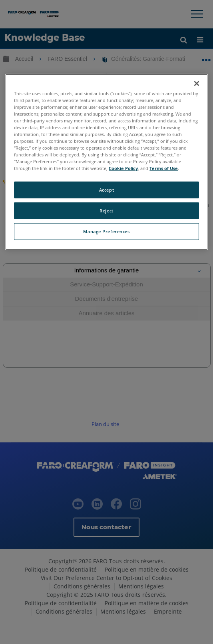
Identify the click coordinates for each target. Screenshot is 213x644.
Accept (106, 190)
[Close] (197, 83)
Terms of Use (164, 168)
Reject (106, 211)
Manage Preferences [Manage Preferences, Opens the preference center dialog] (106, 231)
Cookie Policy (123, 168)
